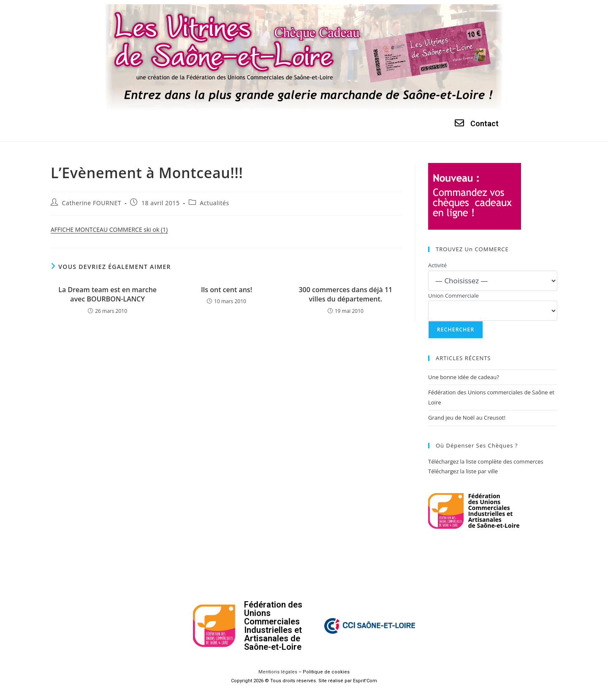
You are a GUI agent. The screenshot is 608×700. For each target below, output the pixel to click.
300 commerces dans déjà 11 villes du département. (345, 294)
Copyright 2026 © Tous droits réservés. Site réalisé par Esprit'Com (304, 681)
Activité (437, 265)
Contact (484, 123)
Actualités (214, 203)
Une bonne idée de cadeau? (464, 377)
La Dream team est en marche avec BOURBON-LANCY (107, 294)
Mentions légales (278, 672)
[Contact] (459, 123)
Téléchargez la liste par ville (463, 471)
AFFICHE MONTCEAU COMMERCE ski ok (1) (109, 229)
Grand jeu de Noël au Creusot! (467, 418)
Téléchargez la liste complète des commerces (486, 461)
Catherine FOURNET (92, 203)
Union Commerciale (453, 296)
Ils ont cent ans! (227, 290)
